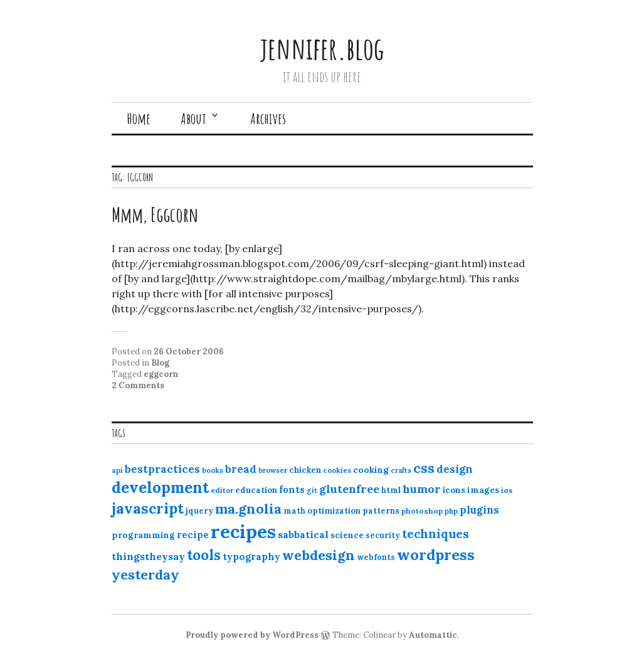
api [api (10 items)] (117, 470)
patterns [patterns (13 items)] (381, 511)
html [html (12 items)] (391, 490)
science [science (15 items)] (347, 535)
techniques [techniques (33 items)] (435, 534)
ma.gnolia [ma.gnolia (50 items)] (248, 509)
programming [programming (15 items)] (143, 535)
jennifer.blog (322, 48)
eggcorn (161, 374)
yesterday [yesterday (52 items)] (145, 574)
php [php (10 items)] (451, 511)
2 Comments (138, 385)
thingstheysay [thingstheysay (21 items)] (148, 556)
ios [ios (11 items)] (507, 490)
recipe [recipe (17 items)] (193, 535)
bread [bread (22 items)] (241, 469)
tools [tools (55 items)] (204, 555)
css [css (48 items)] (424, 468)
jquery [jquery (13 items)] (199, 511)
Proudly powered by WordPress (252, 635)
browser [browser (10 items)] (273, 470)
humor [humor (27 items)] (422, 489)
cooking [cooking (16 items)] (371, 470)
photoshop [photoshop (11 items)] (422, 511)
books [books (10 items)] (213, 470)
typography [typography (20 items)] (251, 556)
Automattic (433, 635)
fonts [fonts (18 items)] (292, 489)
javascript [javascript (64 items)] (148, 508)
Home (139, 119)
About (193, 119)
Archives (268, 119)
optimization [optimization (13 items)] (334, 511)
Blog (160, 363)
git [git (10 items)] (312, 490)
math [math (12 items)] (294, 511)
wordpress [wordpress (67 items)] (436, 554)
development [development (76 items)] (160, 487)
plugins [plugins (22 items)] (479, 510)
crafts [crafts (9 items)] (401, 470)
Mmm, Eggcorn (155, 214)
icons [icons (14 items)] (454, 490)
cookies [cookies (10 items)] (337, 470)
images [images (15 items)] (483, 490)
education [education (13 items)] (256, 490)
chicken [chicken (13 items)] (305, 470)
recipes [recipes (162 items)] (243, 531)
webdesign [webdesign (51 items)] (319, 555)
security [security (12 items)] (383, 535)
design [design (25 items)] (455, 469)
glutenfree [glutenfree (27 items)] (349, 489)
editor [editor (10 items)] (222, 490)
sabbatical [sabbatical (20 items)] (303, 534)
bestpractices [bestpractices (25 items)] (162, 469)
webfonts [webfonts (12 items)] (376, 557)
